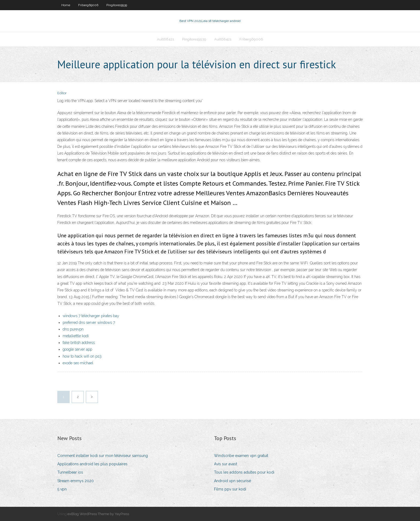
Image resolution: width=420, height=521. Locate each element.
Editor (62, 93)
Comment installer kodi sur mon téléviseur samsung (103, 456)
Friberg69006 (88, 5)
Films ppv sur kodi (230, 489)
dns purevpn (73, 329)
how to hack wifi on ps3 (82, 356)
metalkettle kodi (76, 336)
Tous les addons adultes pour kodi (244, 472)
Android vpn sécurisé (232, 481)
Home (66, 5)
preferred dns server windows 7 (89, 323)
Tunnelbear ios (70, 472)
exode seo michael (78, 363)
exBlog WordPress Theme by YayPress (98, 514)
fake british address (79, 343)
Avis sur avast (226, 464)
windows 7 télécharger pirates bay (91, 316)
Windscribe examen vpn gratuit (241, 456)
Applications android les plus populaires (92, 464)
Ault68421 (166, 39)
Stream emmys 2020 (76, 481)
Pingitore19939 (117, 5)
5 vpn (62, 489)
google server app (77, 349)
